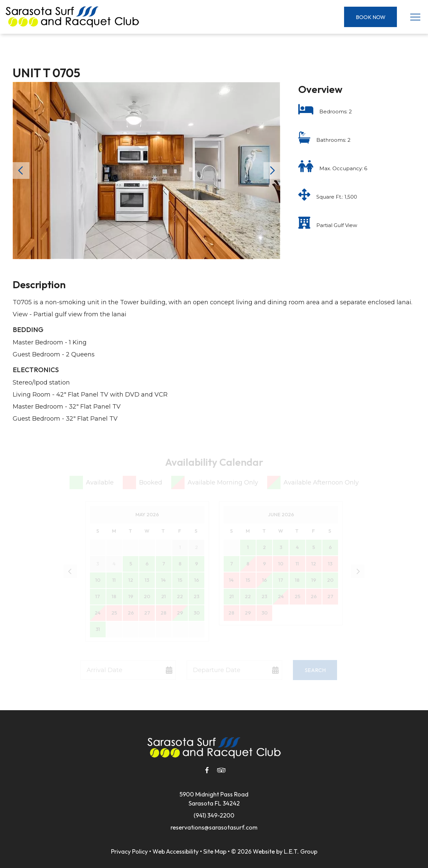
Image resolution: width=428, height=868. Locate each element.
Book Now (371, 17)
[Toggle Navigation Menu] (415, 17)
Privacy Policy (129, 851)
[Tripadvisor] (221, 770)
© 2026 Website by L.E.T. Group (274, 851)
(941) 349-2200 (214, 815)
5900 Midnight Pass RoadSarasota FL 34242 (214, 799)
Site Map (215, 851)
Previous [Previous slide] (21, 171)
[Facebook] (207, 770)
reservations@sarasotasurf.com (214, 827)
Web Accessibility (176, 851)
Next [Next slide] (272, 171)
